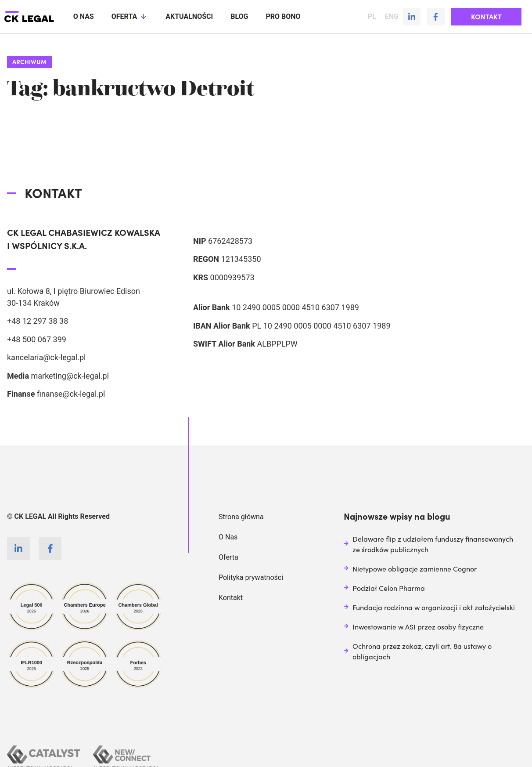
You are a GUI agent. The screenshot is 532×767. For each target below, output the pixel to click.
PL (372, 17)
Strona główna (241, 516)
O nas (84, 16)
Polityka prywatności (251, 577)
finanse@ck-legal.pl (71, 393)
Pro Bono (283, 16)
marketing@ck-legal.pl (70, 375)
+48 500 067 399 (37, 339)
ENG (392, 17)
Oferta (130, 17)
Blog (239, 16)
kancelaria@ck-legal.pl (46, 357)
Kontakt (231, 597)
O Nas (228, 537)
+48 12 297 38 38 (38, 320)
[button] (486, 17)
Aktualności (189, 16)
